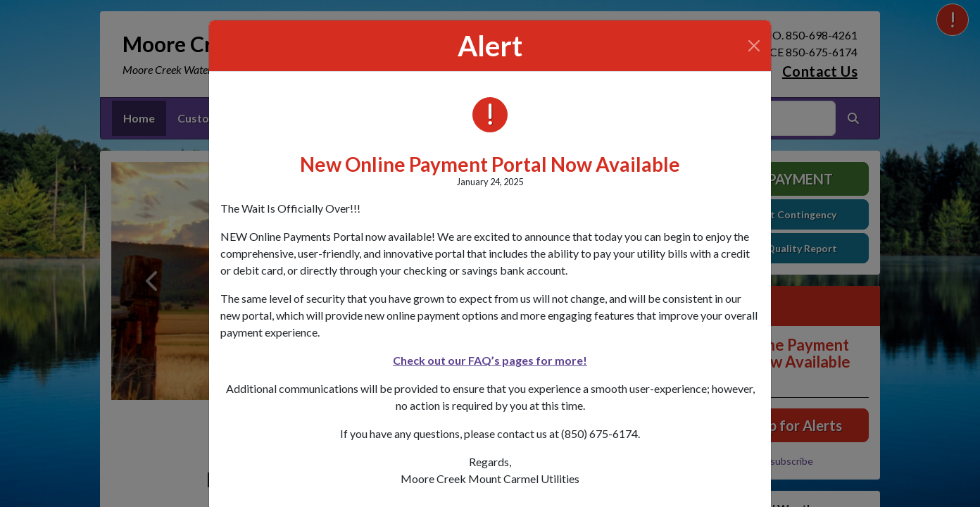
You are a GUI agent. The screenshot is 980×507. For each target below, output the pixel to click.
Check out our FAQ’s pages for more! (490, 360)
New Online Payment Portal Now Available (490, 164)
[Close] (754, 46)
